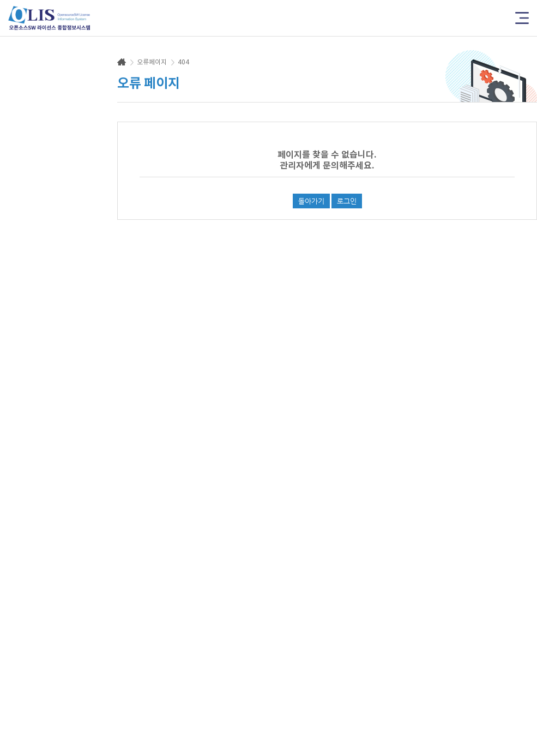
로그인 (347, 201)
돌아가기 (311, 201)
